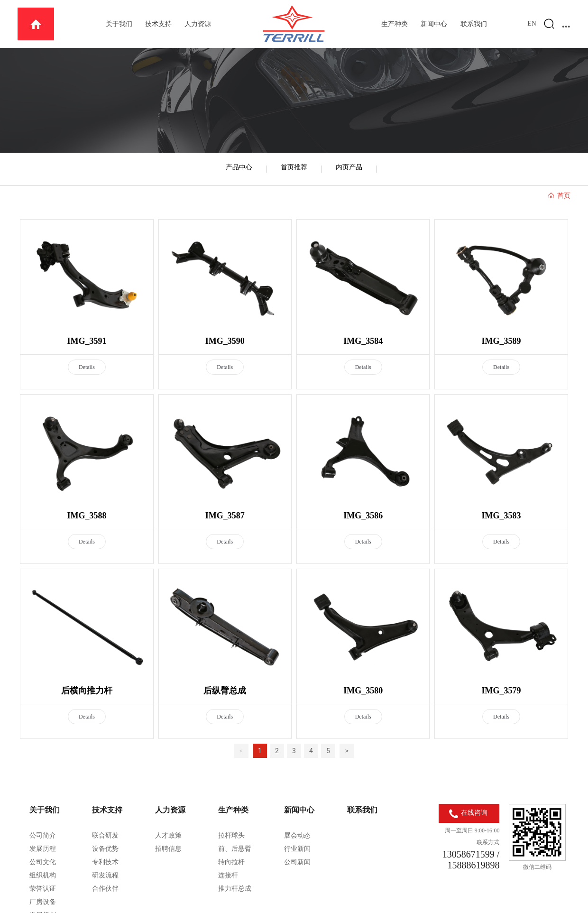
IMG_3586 (363, 516)
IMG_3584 (363, 341)
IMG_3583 (501, 516)
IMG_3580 (363, 691)
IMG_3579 (501, 691)
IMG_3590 (225, 341)
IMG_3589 (501, 341)
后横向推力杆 (87, 691)
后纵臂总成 (225, 691)
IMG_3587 (225, 516)
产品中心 (239, 167)
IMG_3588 (87, 516)
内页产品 (349, 167)
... (566, 24)
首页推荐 (294, 167)
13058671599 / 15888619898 (471, 860)
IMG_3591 (87, 341)
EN (532, 23)
